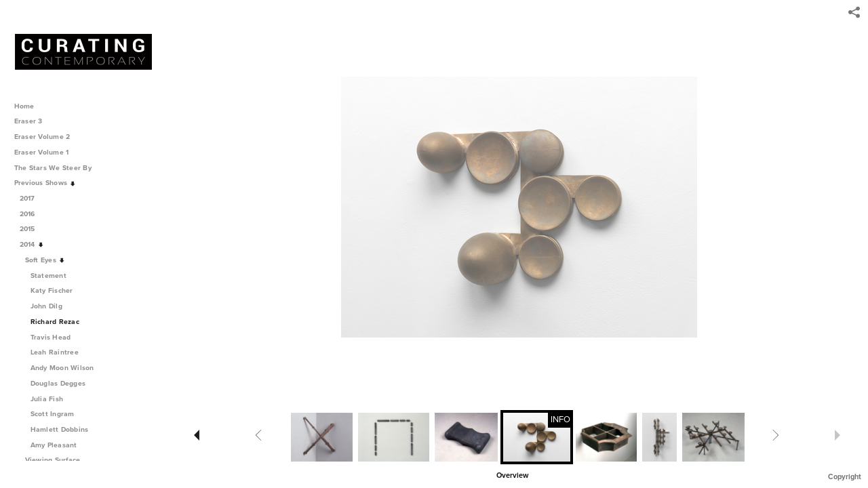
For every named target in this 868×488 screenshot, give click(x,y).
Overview (512, 475)
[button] (512, 474)
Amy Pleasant (54, 445)
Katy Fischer (52, 290)
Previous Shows (45, 183)
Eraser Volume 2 (42, 137)
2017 (32, 198)
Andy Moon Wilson (62, 368)
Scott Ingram (53, 414)
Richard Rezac (55, 322)
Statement (48, 276)
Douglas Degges (58, 383)
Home (24, 106)
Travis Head (51, 337)
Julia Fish (47, 399)
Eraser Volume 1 (42, 152)
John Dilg (46, 306)
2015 (32, 229)
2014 (32, 244)
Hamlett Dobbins (60, 429)
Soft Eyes (45, 260)
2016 (32, 214)
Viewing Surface (58, 460)
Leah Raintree (55, 352)
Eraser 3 (28, 121)
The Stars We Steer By (58, 168)
